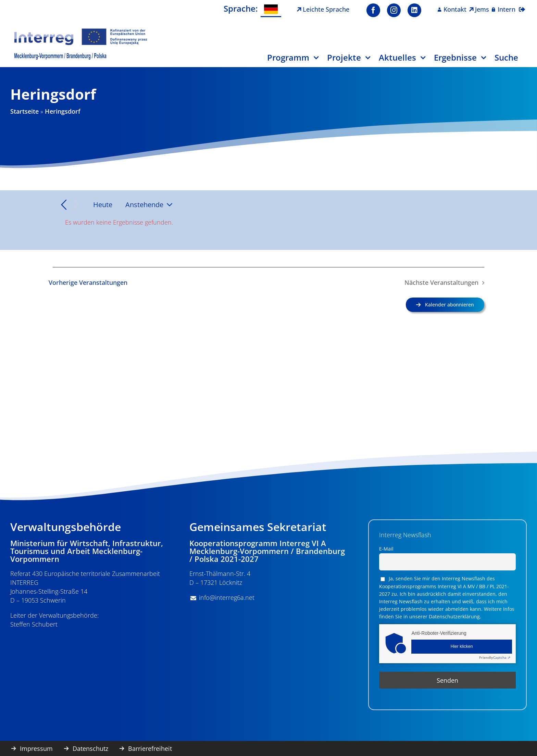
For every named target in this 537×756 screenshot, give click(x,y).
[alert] (268, 222)
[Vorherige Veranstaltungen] (64, 205)
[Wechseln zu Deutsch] (271, 9)
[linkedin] (414, 10)
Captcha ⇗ (495, 657)
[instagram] (394, 10)
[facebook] (373, 10)
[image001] (81, 30)
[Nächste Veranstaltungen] (76, 205)
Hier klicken (462, 646)
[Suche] (511, 60)
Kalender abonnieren (449, 305)
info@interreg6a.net (227, 597)
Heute (103, 204)
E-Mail (386, 549)
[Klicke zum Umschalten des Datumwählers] (151, 205)
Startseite (24, 111)
